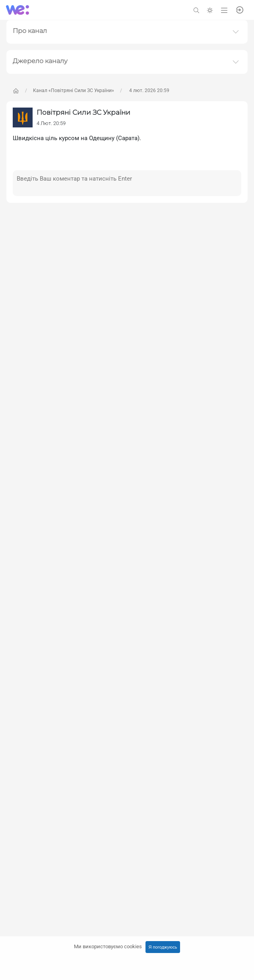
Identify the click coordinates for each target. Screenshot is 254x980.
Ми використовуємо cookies (108, 946)
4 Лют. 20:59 (51, 123)
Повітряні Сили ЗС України (83, 112)
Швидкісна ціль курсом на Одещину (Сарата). (77, 138)
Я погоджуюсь (163, 947)
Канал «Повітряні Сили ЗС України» (74, 90)
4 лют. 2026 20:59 (149, 90)
